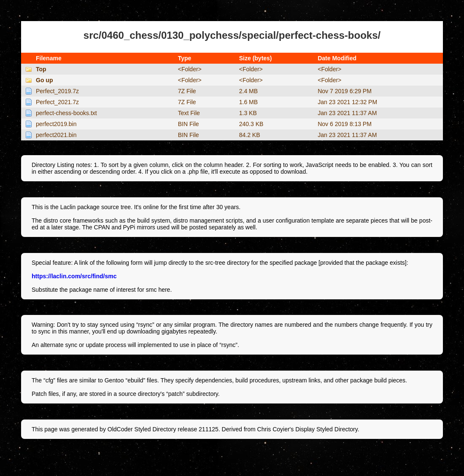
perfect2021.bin (56, 135)
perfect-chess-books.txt (66, 113)
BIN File (189, 124)
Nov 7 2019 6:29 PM (345, 91)
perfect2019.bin (56, 124)
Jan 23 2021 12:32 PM (347, 102)
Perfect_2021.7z (57, 102)
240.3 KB (251, 124)
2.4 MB (248, 91)
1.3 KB (248, 113)
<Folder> (190, 69)
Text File (189, 113)
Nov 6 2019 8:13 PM (345, 124)
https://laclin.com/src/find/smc (74, 276)
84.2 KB (250, 135)
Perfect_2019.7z (57, 91)
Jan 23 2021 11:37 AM (347, 113)
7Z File (187, 91)
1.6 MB (248, 102)
